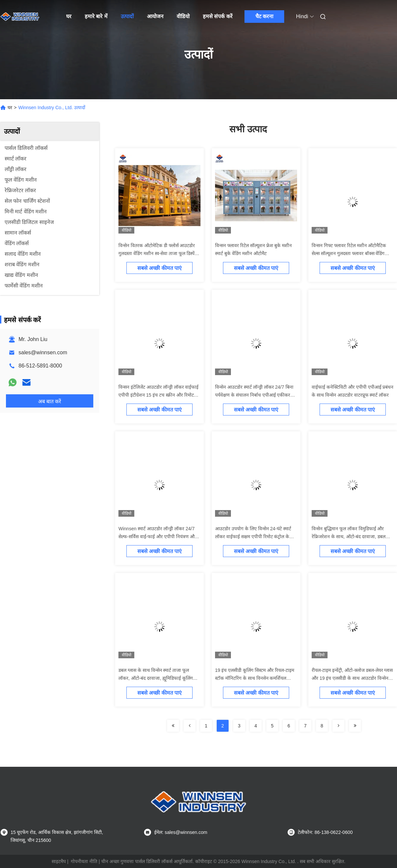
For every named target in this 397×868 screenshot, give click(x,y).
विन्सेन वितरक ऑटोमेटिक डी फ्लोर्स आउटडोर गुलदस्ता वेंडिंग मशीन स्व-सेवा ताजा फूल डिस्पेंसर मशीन (159, 253)
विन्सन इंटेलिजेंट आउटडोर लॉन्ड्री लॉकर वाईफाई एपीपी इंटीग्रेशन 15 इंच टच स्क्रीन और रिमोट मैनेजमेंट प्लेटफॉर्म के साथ (158, 395)
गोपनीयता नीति (84, 861)
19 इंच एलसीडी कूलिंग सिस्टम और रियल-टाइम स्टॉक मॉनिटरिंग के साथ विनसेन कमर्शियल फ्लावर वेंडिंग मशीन (255, 678)
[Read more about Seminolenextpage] (173, 726)
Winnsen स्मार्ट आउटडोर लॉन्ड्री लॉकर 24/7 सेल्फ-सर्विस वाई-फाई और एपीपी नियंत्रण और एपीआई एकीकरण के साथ (157, 537)
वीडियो (183, 16)
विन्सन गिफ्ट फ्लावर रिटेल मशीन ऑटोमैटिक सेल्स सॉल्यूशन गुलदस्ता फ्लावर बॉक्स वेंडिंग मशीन (349, 253)
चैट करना (264, 16)
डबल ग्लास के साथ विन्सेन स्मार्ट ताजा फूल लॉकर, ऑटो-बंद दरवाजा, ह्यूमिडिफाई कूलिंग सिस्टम (156, 678)
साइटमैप (59, 861)
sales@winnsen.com (43, 352)
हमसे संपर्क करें (218, 16)
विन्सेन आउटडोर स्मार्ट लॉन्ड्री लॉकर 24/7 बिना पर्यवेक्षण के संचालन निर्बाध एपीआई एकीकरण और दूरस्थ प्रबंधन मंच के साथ (254, 395)
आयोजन (155, 16)
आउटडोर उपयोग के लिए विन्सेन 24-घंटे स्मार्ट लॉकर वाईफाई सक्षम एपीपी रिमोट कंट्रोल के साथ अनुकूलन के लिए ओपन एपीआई (253, 537)
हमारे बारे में (96, 16)
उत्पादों (127, 16)
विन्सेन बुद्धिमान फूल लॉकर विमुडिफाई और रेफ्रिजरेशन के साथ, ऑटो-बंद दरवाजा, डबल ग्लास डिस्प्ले (349, 537)
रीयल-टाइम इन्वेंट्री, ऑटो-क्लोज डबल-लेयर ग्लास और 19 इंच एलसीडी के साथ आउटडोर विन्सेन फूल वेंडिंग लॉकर (352, 678)
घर (69, 16)
